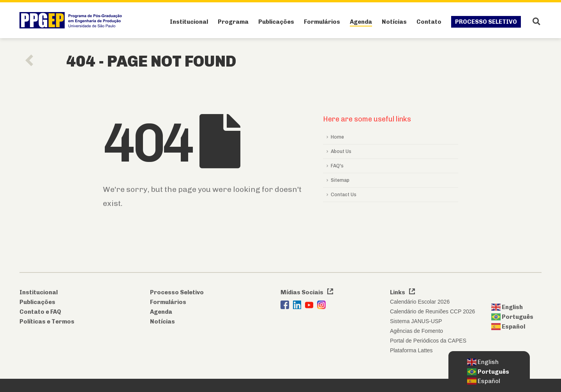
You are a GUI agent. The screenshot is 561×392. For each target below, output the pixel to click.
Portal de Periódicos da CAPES (428, 341)
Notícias (394, 22)
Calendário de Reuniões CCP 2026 (432, 311)
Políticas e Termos (47, 322)
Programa (233, 22)
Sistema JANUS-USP (416, 321)
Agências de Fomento (416, 331)
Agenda (361, 22)
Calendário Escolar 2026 (420, 302)
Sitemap (340, 180)
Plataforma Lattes (411, 350)
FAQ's (337, 166)
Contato (429, 22)
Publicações (276, 22)
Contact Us (344, 194)
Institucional (189, 22)
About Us (341, 151)
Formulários (322, 22)
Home (337, 137)
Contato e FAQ (40, 312)
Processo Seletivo (486, 22)
